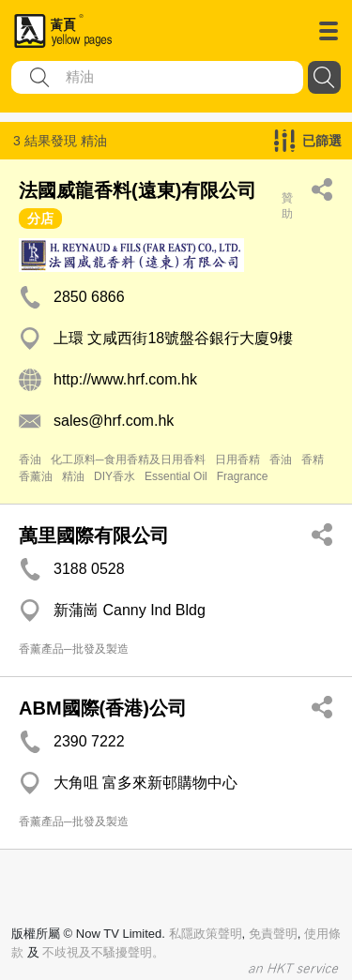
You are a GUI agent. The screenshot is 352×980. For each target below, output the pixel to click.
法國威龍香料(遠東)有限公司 (138, 190)
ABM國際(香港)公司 (103, 708)
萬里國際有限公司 (94, 535)
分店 (40, 219)
